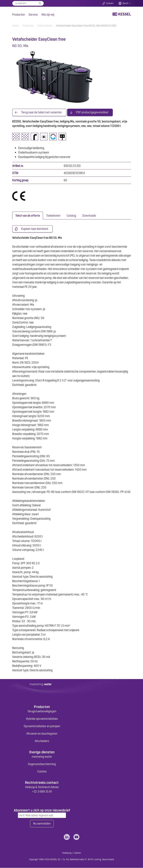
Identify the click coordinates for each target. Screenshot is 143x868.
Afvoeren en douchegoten (42, 733)
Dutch (125, 3)
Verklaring (67, 853)
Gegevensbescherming (42, 764)
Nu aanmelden (42, 824)
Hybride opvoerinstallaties (42, 719)
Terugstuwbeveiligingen (42, 711)
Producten (19, 14)
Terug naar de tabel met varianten (41, 112)
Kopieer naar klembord (35, 229)
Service (33, 14)
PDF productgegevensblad (92, 112)
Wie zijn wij (48, 14)
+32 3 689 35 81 (42, 792)
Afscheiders (42, 741)
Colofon (42, 772)
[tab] (28, 216)
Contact (110, 3)
